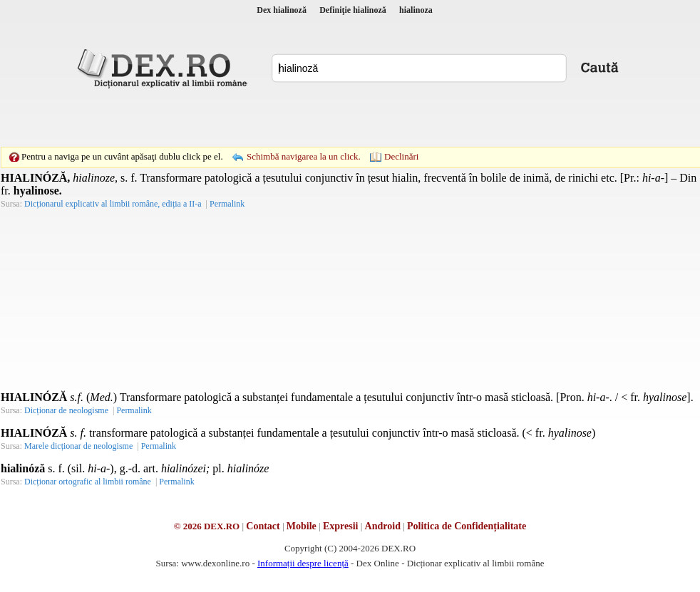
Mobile (302, 526)
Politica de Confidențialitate (467, 526)
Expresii (341, 526)
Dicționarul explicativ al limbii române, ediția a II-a (113, 204)
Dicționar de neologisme (66, 410)
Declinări (401, 156)
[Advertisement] (252, 118)
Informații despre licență (303, 563)
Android (383, 526)
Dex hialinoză (282, 10)
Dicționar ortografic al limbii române (88, 482)
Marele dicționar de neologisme (78, 446)
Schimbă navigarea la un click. (304, 156)
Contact (263, 526)
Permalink (227, 204)
